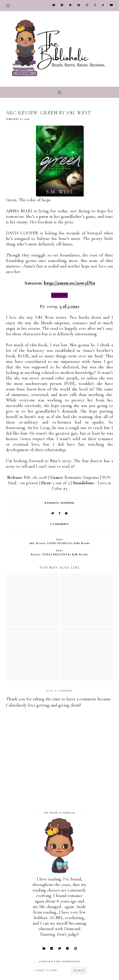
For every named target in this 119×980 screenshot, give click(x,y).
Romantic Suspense (59, 503)
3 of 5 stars (69, 306)
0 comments (59, 524)
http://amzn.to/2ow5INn (69, 283)
